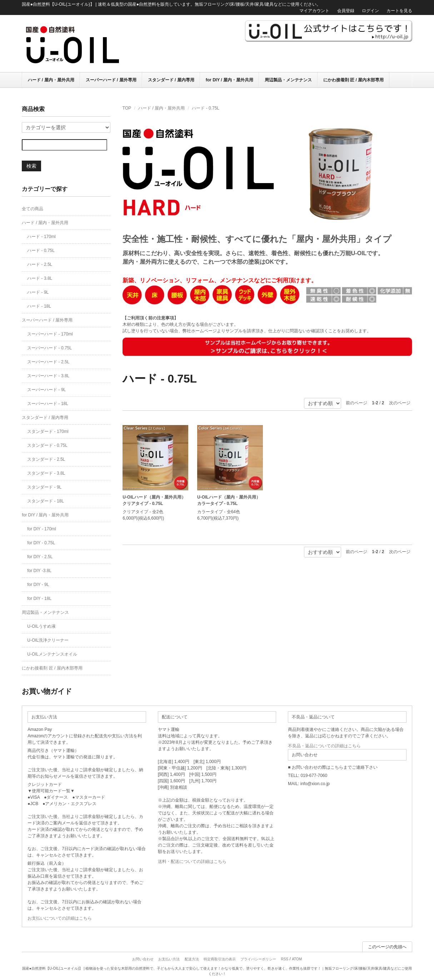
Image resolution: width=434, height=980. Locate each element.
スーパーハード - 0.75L (49, 348)
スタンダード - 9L (44, 487)
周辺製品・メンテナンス (288, 80)
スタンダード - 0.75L (47, 445)
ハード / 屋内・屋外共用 (51, 80)
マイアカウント (314, 11)
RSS (285, 959)
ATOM (297, 959)
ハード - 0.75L (206, 108)
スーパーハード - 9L (46, 390)
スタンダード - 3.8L (46, 473)
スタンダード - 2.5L (46, 459)
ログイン (370, 11)
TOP (127, 108)
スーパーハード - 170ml (50, 334)
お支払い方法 (169, 959)
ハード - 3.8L (40, 278)
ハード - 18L (39, 306)
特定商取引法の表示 (220, 959)
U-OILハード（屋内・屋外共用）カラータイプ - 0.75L (229, 500)
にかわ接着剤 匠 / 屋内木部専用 (353, 80)
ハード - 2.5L (40, 264)
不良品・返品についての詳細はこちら (324, 746)
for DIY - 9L (38, 585)
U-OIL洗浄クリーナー (48, 640)
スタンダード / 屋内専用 (171, 80)
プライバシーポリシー (258, 959)
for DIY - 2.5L (40, 557)
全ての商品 (33, 209)
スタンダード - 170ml (48, 431)
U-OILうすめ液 (41, 626)
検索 (31, 166)
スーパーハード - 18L (48, 404)
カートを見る (399, 11)
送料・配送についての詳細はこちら (192, 862)
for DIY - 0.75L (41, 543)
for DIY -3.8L (39, 571)
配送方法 (192, 959)
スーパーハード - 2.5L (48, 362)
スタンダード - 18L (46, 501)
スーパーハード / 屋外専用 (111, 80)
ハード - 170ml (41, 237)
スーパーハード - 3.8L (48, 376)
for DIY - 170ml (41, 529)
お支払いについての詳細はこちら (60, 918)
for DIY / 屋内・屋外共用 (230, 80)
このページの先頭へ (387, 947)
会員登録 (346, 11)
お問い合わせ (143, 959)
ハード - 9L (38, 292)
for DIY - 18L (39, 598)
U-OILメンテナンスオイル (52, 654)
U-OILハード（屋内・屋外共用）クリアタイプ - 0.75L (154, 500)
